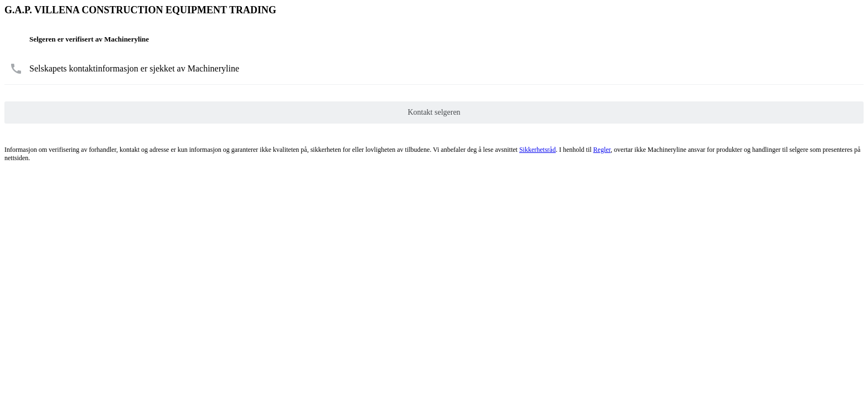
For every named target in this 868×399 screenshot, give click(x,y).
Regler (602, 150)
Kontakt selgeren (434, 112)
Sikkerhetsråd (538, 150)
